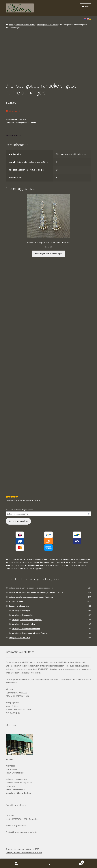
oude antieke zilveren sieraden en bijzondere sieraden (31, 588)
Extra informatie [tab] (13, 136)
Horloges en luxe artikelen (20, 638)
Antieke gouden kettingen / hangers (27, 620)
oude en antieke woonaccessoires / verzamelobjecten (31, 597)
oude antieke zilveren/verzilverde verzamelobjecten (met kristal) (36, 592)
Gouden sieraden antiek (25, 25)
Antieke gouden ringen (21, 610)
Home (11, 25)
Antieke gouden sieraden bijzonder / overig (29, 633)
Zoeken (48, 863)
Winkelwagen (75, 861)
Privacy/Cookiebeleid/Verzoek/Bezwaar (24, 853)
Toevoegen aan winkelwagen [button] (48, 253)
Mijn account (16, 863)
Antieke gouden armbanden (23, 624)
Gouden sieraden (16, 601)
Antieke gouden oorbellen (47, 25)
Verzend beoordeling (18, 521)
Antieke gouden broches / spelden (26, 629)
